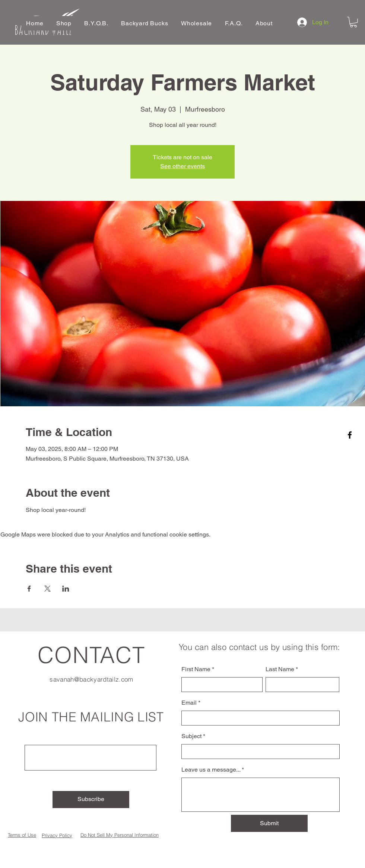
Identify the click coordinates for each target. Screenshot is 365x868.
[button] (64, 23)
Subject (191, 736)
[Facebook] (350, 435)
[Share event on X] (47, 589)
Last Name (280, 669)
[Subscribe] (91, 800)
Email (189, 703)
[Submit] (269, 823)
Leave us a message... (211, 770)
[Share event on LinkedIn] (66, 589)
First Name (196, 669)
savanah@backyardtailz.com (91, 679)
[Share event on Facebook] (29, 589)
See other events (182, 166)
